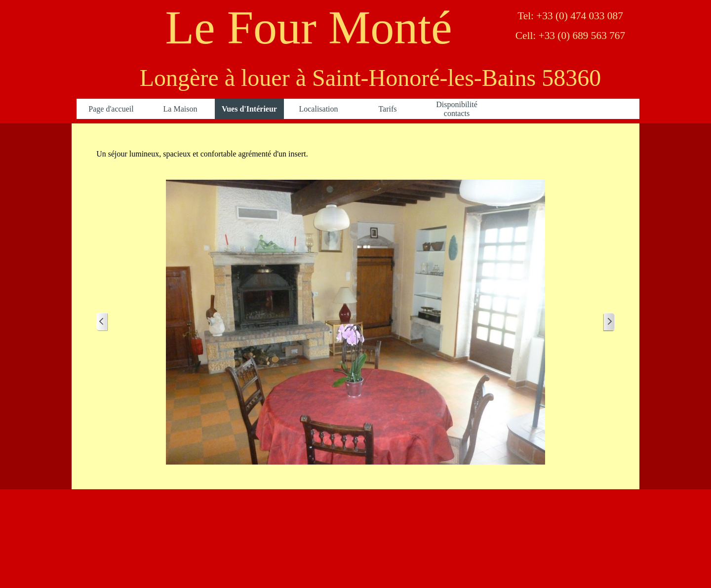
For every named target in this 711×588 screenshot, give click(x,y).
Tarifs (387, 109)
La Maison (180, 109)
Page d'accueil (111, 109)
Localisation (318, 109)
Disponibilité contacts (457, 109)
